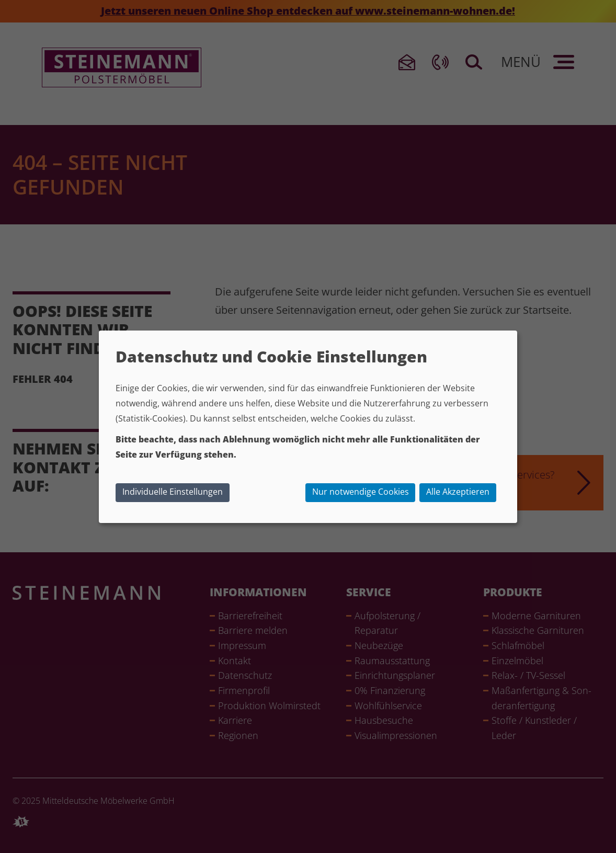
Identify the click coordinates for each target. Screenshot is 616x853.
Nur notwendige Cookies (361, 492)
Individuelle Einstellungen (173, 492)
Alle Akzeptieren (458, 492)
